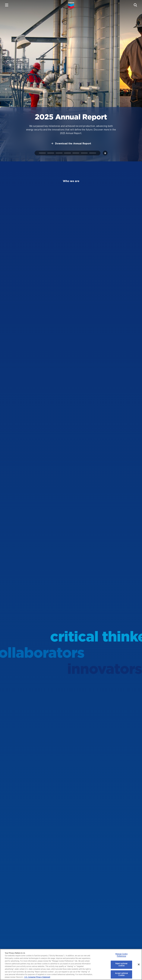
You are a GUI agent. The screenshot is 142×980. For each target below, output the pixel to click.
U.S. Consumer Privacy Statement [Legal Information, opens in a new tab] (37, 977)
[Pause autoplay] (105, 153)
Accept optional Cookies (121, 974)
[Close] (139, 964)
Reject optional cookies (121, 965)
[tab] (42, 153)
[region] (71, 964)
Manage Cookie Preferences (121, 955)
